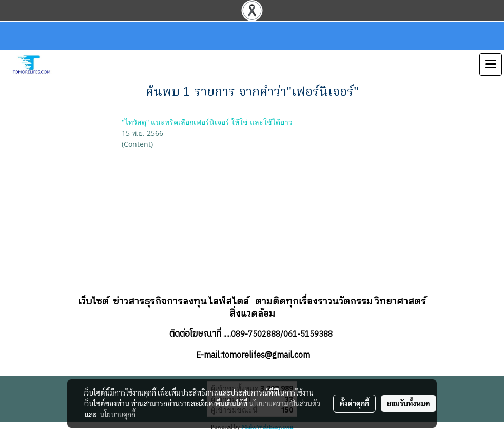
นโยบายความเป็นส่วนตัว (285, 403)
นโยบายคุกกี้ (118, 414)
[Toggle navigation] (491, 65)
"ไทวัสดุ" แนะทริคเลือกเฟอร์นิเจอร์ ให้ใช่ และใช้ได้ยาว (207, 122)
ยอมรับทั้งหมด (409, 403)
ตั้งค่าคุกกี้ (354, 403)
